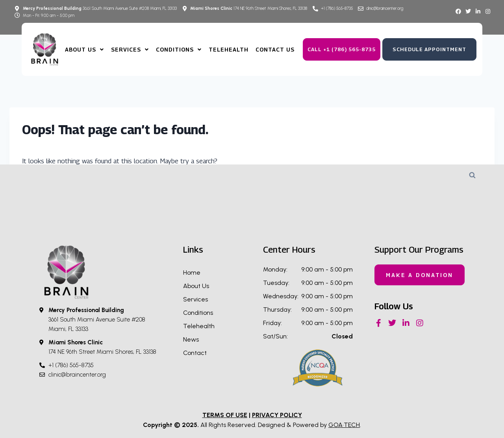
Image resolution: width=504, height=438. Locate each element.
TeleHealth (229, 49)
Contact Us (275, 49)
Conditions (179, 50)
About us (84, 50)
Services (130, 50)
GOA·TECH (344, 425)
